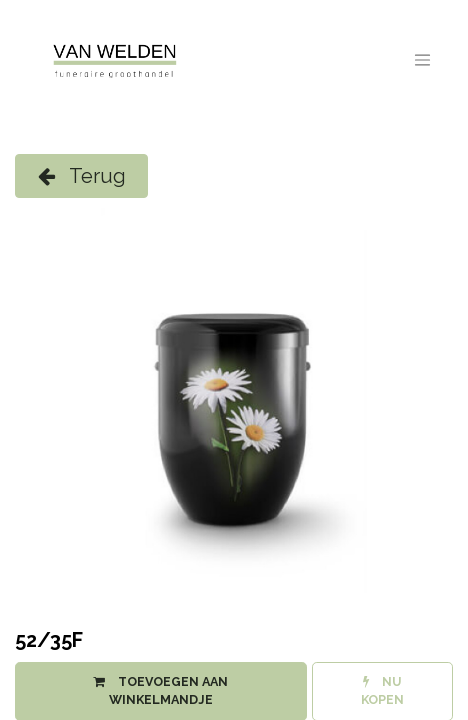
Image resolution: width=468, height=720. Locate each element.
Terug (82, 176)
